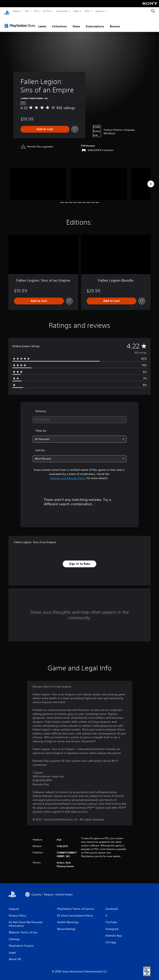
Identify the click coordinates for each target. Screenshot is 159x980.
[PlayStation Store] (21, 22)
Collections (59, 23)
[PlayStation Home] (7, 11)
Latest (42, 23)
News (77, 11)
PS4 (36, 11)
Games (16, 11)
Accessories (62, 11)
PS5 (27, 11)
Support (99, 11)
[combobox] (80, 416)
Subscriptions (95, 23)
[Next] (151, 180)
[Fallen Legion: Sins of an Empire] (38, 180)
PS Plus (47, 11)
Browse (115, 23)
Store (87, 11)
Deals (76, 23)
